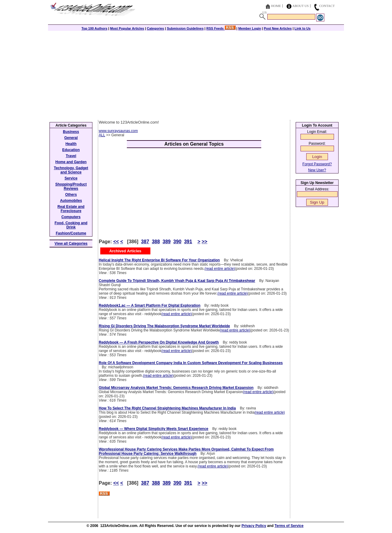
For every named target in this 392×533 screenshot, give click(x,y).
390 (177, 242)
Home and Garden (71, 162)
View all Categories (71, 244)
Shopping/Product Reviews (71, 186)
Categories (155, 28)
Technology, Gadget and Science (71, 170)
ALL (102, 135)
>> (205, 242)
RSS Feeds (221, 28)
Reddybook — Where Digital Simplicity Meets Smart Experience (154, 429)
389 (167, 242)
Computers (71, 217)
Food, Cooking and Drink (71, 225)
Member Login (250, 28)
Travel (71, 156)
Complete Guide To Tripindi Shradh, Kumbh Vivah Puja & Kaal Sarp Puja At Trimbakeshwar (177, 281)
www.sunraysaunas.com (118, 131)
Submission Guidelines (185, 28)
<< (116, 242)
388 (156, 242)
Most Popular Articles (127, 28)
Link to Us (302, 28)
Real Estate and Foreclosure (71, 209)
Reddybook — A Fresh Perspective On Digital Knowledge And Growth (159, 342)
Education (71, 150)
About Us (301, 6)
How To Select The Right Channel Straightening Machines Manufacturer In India (167, 408)
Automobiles (71, 201)
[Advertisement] (196, 75)
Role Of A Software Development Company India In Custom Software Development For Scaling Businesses (191, 363)
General (71, 138)
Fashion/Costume (71, 233)
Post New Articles (278, 28)
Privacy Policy (254, 526)
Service (71, 178)
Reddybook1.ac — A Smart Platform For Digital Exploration (150, 305)
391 (188, 242)
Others (71, 195)
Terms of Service (289, 526)
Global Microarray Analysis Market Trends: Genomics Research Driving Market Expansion (176, 388)
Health (71, 144)
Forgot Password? (317, 164)
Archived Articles (125, 251)
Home (276, 6)
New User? (317, 170)
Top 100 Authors (95, 28)
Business (71, 132)
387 (145, 242)
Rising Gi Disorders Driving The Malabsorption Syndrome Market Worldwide (164, 326)
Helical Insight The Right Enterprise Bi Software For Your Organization (159, 260)
